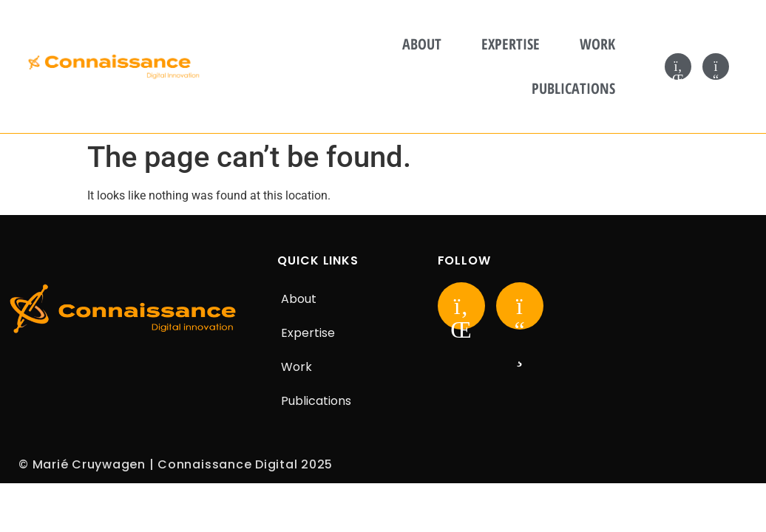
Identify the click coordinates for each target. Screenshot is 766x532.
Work (597, 44)
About (422, 44)
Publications (573, 88)
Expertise (511, 44)
